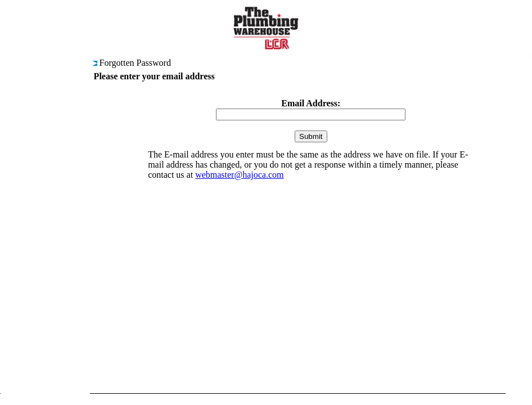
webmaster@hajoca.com (239, 175)
